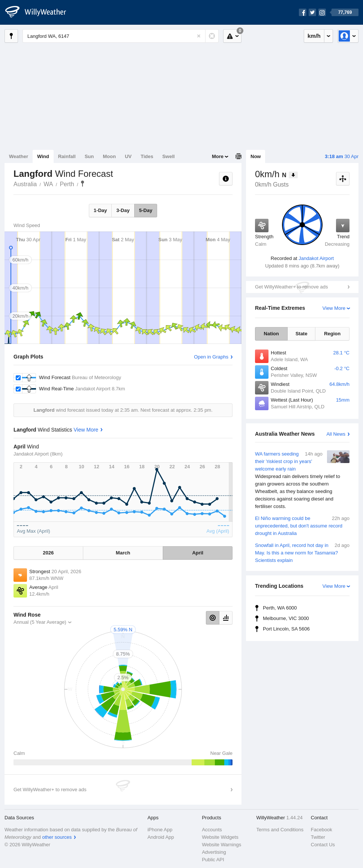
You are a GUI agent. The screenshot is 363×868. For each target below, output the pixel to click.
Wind (43, 156)
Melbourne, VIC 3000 (286, 618)
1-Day (100, 210)
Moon (109, 156)
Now (256, 156)
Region (332, 334)
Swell (169, 156)
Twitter (318, 837)
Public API (213, 860)
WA (48, 184)
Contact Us (323, 845)
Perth (67, 184)
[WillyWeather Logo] (40, 12)
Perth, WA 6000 (280, 608)
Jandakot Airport (316, 258)
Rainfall (67, 156)
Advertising (214, 852)
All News (336, 434)
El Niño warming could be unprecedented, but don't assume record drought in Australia (302, 525)
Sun (89, 156)
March (123, 553)
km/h (314, 36)
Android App (161, 837)
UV (128, 156)
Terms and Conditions (280, 830)
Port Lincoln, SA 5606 (286, 629)
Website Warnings (221, 845)
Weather (19, 156)
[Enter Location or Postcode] (121, 36)
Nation (271, 334)
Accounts (212, 830)
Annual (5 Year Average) (40, 622)
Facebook (322, 830)
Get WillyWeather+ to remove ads (291, 287)
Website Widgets (220, 837)
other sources (57, 837)
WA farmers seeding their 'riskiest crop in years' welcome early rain (302, 480)
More (218, 156)
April (198, 553)
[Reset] (199, 36)
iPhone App (160, 830)
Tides (147, 156)
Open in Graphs (211, 357)
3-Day (123, 210)
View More (334, 308)
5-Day (146, 210)
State (301, 334)
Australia (25, 184)
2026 (48, 553)
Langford (82, 184)
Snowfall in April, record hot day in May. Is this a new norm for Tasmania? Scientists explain (302, 552)
